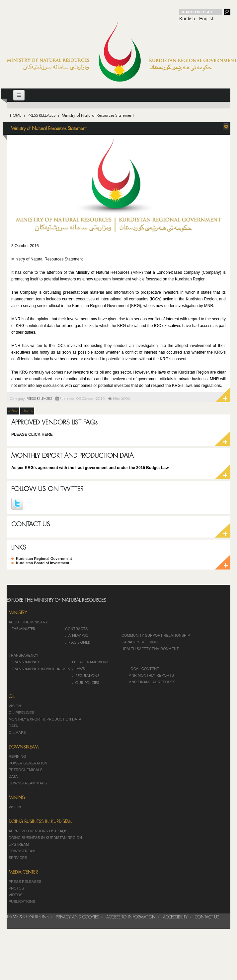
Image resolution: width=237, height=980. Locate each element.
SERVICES (18, 858)
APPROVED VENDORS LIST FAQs (54, 422)
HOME (16, 115)
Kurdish (187, 19)
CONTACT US (31, 524)
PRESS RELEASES (41, 115)
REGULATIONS (87, 676)
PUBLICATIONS (22, 901)
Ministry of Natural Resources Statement (48, 128)
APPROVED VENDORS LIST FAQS (38, 831)
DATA (13, 726)
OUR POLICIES (87, 683)
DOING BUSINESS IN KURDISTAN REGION (45, 838)
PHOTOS (16, 888)
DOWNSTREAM (22, 851)
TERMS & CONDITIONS (28, 917)
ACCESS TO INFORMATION (131, 917)
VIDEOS (16, 895)
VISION (15, 706)
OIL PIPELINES (21, 713)
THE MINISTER (24, 629)
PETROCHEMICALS (26, 770)
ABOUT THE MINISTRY (28, 622)
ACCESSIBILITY (175, 917)
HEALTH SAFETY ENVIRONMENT (150, 649)
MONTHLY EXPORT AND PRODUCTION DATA (72, 456)
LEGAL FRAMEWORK (90, 662)
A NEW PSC (78, 636)
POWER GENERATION (28, 763)
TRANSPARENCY (24, 655)
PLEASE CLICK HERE (32, 434)
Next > (27, 411)
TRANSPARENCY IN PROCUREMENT (42, 669)
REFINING (17, 756)
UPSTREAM (19, 844)
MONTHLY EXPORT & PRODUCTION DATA (45, 719)
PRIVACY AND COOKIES (77, 917)
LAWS (80, 669)
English (207, 19)
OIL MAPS (17, 733)
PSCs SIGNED (79, 643)
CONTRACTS (76, 629)
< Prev (13, 411)
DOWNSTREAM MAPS (28, 783)
